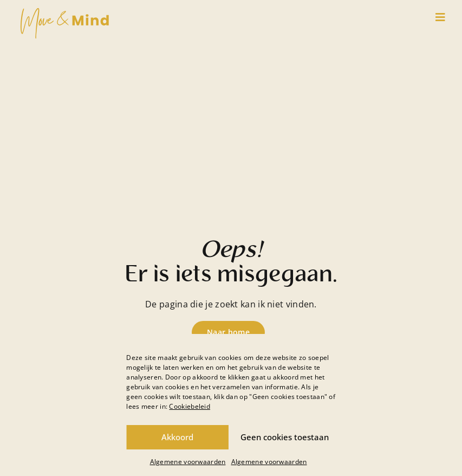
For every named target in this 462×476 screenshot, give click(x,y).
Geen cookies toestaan (285, 437)
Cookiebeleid (190, 406)
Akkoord (177, 437)
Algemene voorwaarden (188, 462)
